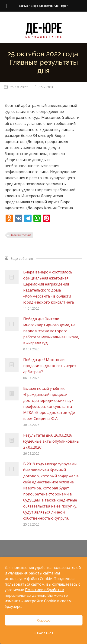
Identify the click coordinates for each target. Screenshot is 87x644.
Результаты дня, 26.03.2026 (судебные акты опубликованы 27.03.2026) (51, 441)
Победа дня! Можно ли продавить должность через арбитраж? (50, 366)
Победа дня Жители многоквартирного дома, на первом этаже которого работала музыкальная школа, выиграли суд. (51, 331)
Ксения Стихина (21, 235)
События (46, 87)
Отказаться (43, 633)
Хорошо (44, 620)
